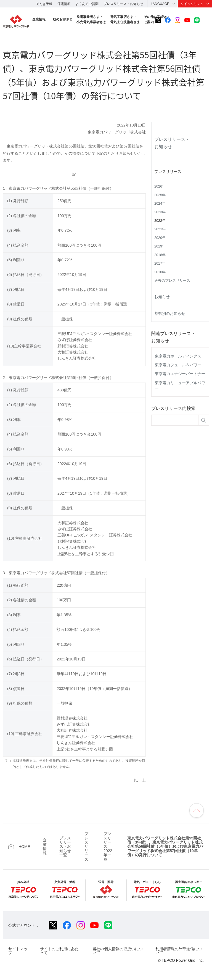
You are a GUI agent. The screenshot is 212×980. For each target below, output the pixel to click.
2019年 (160, 246)
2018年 (160, 255)
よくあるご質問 (87, 4)
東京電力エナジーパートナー (180, 374)
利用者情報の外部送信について (179, 951)
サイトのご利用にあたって (59, 951)
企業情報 (39, 19)
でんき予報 (44, 4)
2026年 (160, 186)
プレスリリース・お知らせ (123, 4)
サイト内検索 (206, 20)
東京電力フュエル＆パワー (178, 365)
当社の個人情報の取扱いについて (118, 951)
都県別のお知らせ (170, 314)
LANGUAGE (160, 4)
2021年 (160, 229)
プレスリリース (168, 172)
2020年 (160, 238)
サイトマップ (18, 951)
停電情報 (64, 4)
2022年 (160, 221)
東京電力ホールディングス (178, 356)
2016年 (160, 272)
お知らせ (162, 297)
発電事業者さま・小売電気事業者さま (91, 19)
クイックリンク (192, 4)
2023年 (160, 212)
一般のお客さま (61, 19)
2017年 (160, 264)
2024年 (160, 204)
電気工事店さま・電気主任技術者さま (125, 19)
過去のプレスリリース (172, 281)
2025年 (160, 195)
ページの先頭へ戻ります (197, 810)
